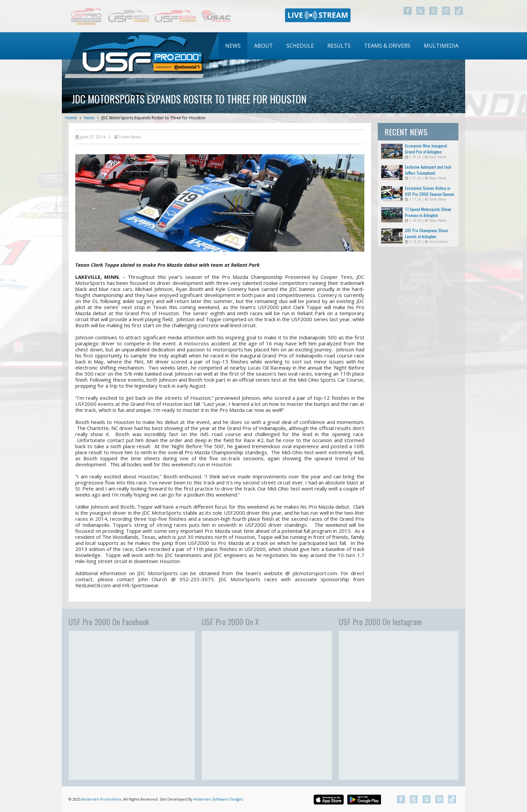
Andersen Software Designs (218, 799)
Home (71, 118)
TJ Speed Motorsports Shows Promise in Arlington (428, 212)
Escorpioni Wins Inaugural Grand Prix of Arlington (426, 149)
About (263, 46)
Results (339, 46)
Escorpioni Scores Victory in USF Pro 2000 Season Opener (430, 191)
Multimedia (441, 46)
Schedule (300, 46)
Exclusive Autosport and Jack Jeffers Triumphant (428, 170)
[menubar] (342, 46)
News (233, 46)
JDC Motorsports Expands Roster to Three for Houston (153, 118)
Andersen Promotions (102, 799)
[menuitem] (233, 46)
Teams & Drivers (387, 46)
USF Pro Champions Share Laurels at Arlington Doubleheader (427, 236)
